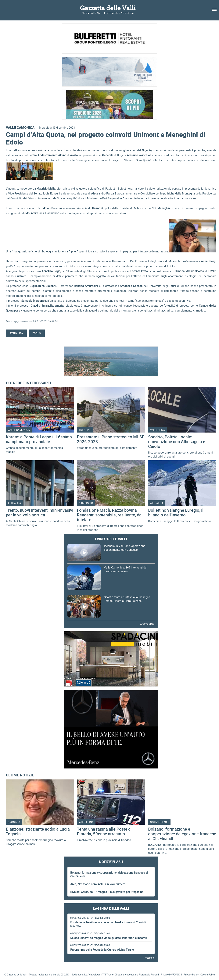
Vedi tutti (150, 958)
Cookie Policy (208, 975)
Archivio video (147, 624)
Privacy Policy (191, 975)
